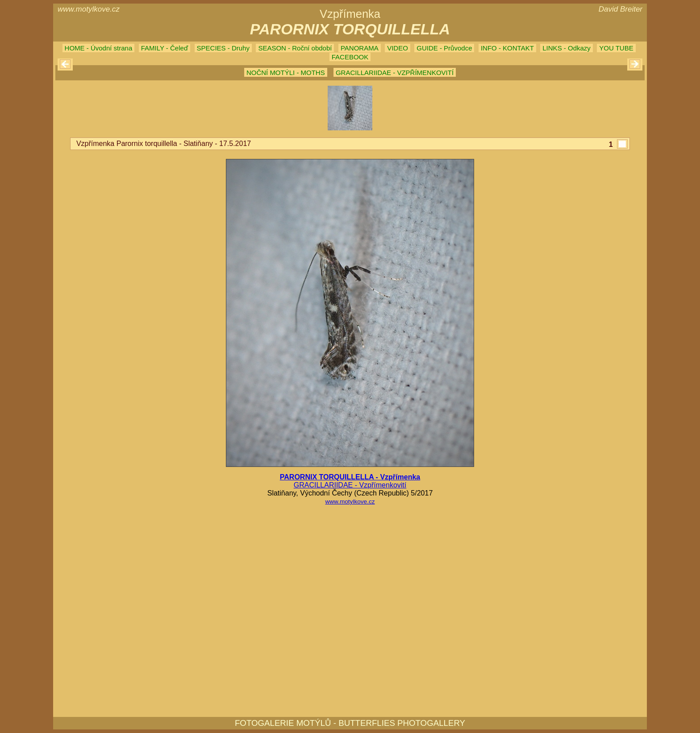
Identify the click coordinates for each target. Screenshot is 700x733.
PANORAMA (360, 48)
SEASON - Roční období (295, 48)
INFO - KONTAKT (507, 48)
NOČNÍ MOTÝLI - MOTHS (286, 73)
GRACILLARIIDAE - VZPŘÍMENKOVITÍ (395, 73)
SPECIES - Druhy (223, 48)
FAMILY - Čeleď (165, 48)
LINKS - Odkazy (567, 48)
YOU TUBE (616, 48)
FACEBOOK (350, 57)
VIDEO (398, 48)
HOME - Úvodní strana (99, 48)
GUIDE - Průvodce (444, 48)
